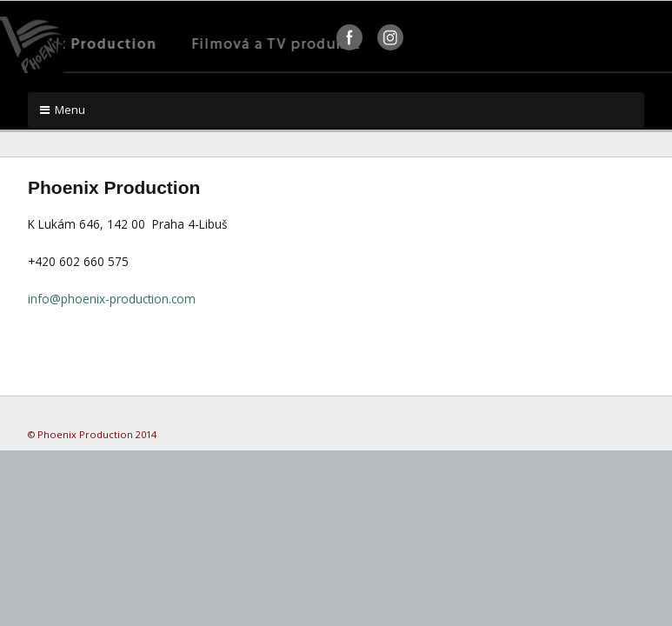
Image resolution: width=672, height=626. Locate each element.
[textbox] (336, 186)
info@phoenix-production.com (112, 299)
